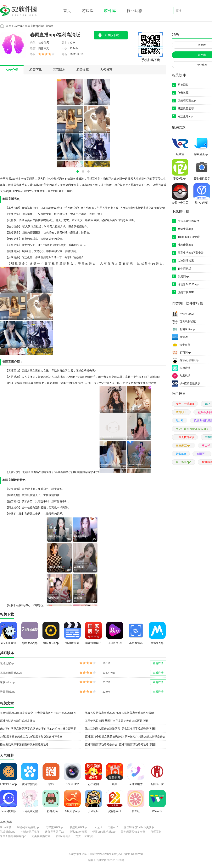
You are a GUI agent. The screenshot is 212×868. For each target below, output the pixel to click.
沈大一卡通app (84, 836)
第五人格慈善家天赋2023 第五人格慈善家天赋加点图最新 (119, 713)
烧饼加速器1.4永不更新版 (139, 827)
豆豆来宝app (184, 445)
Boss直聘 (6, 827)
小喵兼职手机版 (30, 832)
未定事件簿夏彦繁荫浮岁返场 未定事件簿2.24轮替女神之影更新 (38, 729)
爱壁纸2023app (79, 827)
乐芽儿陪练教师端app (13, 836)
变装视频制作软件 (188, 221)
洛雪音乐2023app (188, 284)
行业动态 (134, 11)
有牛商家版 (184, 269)
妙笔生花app (185, 229)
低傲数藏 (183, 93)
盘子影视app (184, 462)
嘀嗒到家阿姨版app (28, 827)
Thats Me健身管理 (189, 237)
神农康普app (185, 245)
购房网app (184, 276)
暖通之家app (8, 663)
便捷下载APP (186, 292)
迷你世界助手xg (55, 832)
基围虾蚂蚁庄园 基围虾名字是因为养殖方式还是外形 (116, 721)
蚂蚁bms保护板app (104, 832)
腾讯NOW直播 (78, 832)
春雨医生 (202, 454)
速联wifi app (7, 682)
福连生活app (185, 116)
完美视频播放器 (41, 836)
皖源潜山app (8, 832)
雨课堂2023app (55, 827)
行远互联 (156, 832)
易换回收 (183, 85)
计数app (181, 454)
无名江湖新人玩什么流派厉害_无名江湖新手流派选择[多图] (120, 729)
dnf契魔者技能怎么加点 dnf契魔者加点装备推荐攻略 (31, 737)
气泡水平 (113, 827)
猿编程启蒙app (187, 101)
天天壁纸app (8, 692)
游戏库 (88, 11)
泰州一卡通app (185, 404)
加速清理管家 (186, 261)
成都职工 (181, 412)
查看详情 (158, 663)
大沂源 (98, 827)
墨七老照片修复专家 (133, 832)
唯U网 (180, 420)
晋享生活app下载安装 (191, 253)
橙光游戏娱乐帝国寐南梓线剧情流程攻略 (24, 744)
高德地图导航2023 (11, 673)
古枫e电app (63, 836)
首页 (67, 11)
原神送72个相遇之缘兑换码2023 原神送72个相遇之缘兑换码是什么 (125, 737)
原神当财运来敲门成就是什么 (18, 721)
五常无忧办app (185, 437)
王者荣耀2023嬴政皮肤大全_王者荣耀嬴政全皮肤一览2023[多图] (39, 713)
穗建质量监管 (186, 108)
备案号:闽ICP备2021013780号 (106, 860)
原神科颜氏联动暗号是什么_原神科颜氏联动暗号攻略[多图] (120, 744)
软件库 (110, 11)
